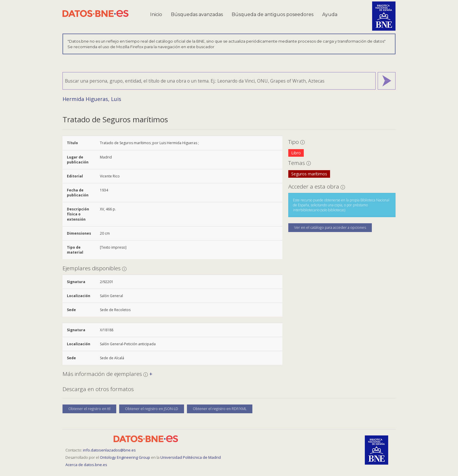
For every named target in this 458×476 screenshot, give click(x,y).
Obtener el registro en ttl (89, 409)
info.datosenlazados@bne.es (109, 450)
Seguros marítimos (309, 174)
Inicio (156, 14)
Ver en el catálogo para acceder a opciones (330, 227)
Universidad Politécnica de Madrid (191, 457)
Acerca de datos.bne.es (86, 465)
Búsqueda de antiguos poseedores (273, 14)
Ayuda (330, 14)
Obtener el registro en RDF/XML (220, 409)
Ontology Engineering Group (125, 457)
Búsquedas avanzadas (197, 14)
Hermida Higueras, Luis (92, 99)
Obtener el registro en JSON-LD (152, 409)
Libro (296, 153)
